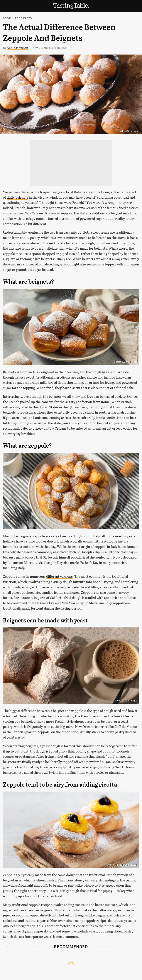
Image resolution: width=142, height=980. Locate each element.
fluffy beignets (17, 197)
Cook (7, 18)
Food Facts (23, 18)
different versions (59, 576)
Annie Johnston (17, 48)
